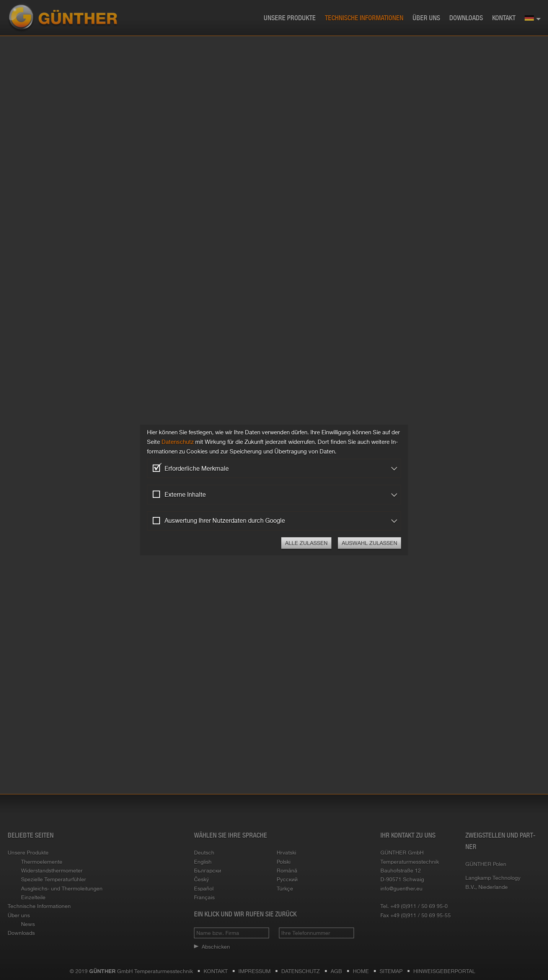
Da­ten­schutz (178, 442)
